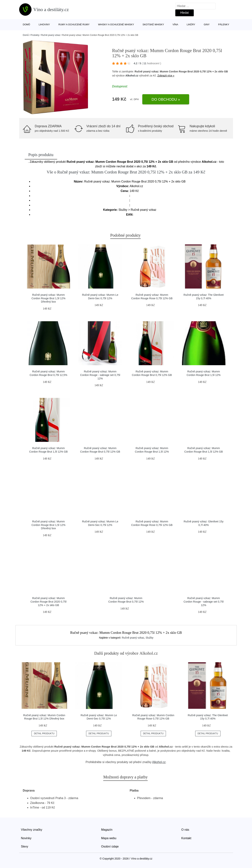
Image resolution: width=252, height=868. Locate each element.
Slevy (25, 846)
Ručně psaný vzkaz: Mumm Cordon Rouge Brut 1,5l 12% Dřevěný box (48, 298)
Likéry (191, 24)
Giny (207, 24)
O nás (185, 830)
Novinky (26, 838)
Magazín (107, 830)
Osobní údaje (110, 846)
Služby (150, 638)
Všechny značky (32, 830)
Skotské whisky (153, 24)
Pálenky (224, 24)
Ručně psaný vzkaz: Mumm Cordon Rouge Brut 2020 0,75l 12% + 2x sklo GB (48, 602)
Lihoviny (44, 24)
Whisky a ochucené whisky (116, 24)
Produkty (35, 35)
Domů (27, 24)
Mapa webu (109, 838)
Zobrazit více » (166, 76)
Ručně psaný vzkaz (51, 35)
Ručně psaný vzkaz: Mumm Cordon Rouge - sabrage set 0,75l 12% (100, 375)
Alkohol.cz (132, 76)
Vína (175, 24)
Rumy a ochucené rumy (74, 24)
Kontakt (186, 838)
